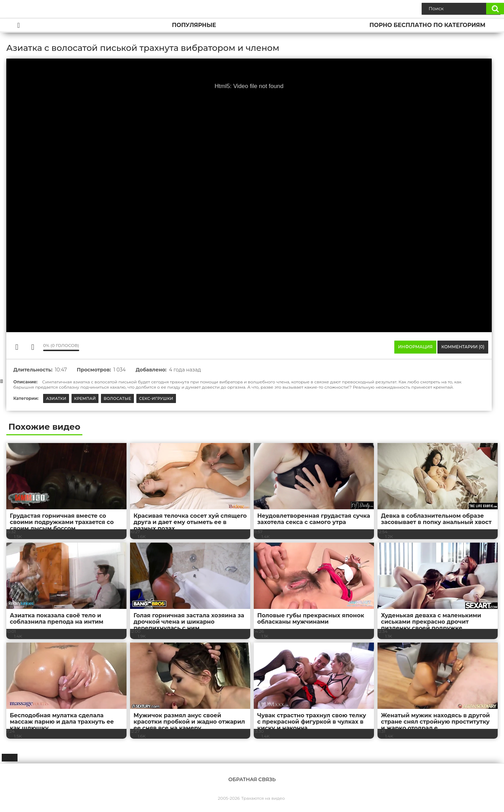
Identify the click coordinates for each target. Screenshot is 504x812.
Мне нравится (17, 347)
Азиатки (56, 398)
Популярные (194, 25)
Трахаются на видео (263, 798)
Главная (19, 25)
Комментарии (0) (463, 347)
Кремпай (85, 398)
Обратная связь (252, 779)
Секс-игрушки (156, 398)
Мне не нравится (33, 347)
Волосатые (118, 398)
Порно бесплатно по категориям (427, 25)
